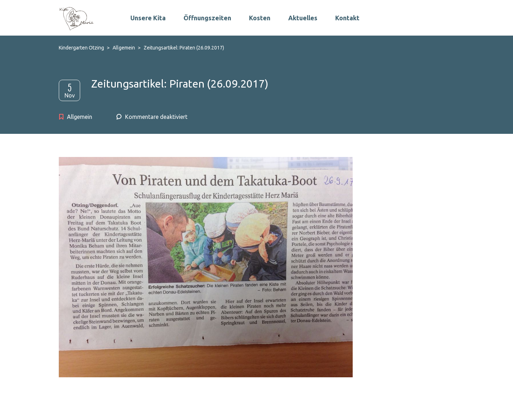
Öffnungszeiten (207, 18)
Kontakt (347, 18)
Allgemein (80, 117)
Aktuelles (303, 18)
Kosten (260, 18)
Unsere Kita (148, 18)
